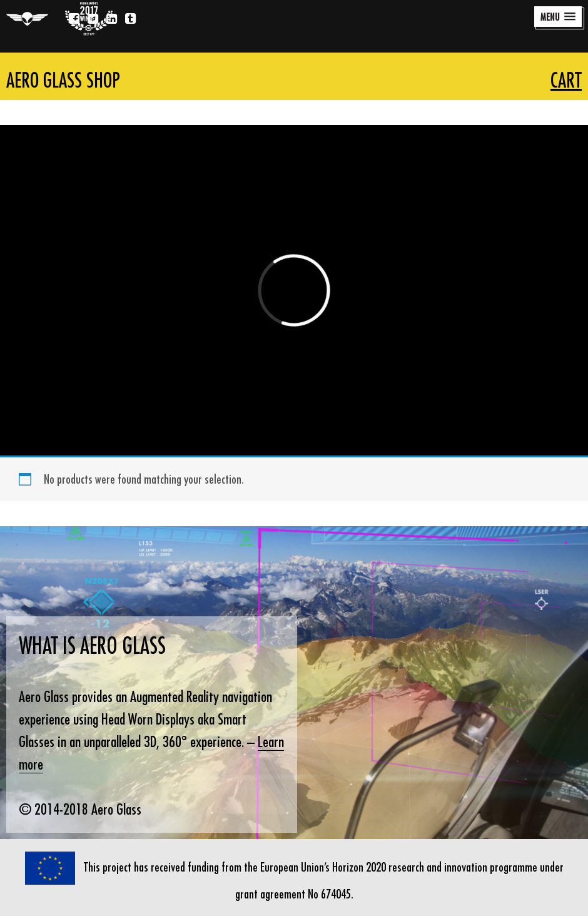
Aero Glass (27, 19)
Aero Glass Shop (63, 80)
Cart (566, 80)
